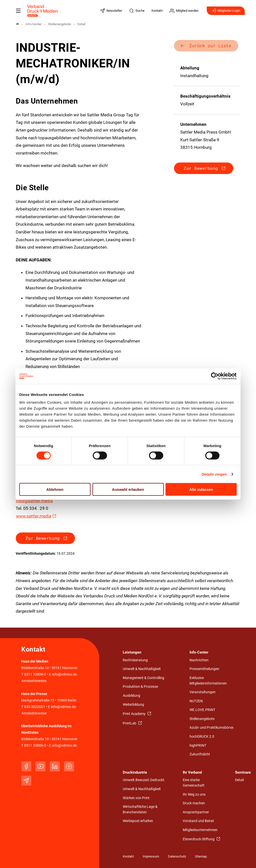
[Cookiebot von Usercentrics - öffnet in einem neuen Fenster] (215, 376)
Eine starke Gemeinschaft (194, 783)
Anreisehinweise (34, 681)
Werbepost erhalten (138, 821)
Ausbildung (131, 696)
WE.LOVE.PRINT (202, 710)
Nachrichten (199, 660)
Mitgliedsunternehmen (200, 830)
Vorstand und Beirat (198, 821)
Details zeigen (214, 474)
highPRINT (198, 746)
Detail (239, 780)
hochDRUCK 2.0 (202, 737)
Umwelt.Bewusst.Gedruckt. (144, 780)
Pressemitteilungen (204, 669)
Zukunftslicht (200, 754)
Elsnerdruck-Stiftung (199, 839)
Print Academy (134, 714)
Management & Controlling (143, 678)
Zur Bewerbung (43, 538)
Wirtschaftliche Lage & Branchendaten (140, 809)
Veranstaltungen (202, 692)
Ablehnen (55, 489)
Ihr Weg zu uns (194, 794)
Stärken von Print (136, 798)
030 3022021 (34, 707)
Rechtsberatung (135, 660)
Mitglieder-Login (226, 11)
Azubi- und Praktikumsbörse (211, 728)
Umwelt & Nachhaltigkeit (142, 669)
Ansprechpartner (196, 812)
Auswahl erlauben (128, 489)
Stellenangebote (202, 719)
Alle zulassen (201, 489)
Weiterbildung (133, 705)
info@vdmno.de (64, 674)
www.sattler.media (34, 516)
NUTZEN (196, 701)
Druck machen (194, 803)
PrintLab (130, 723)
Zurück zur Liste (210, 46)
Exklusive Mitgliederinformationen (208, 681)
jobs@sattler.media (34, 501)
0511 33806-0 (35, 674)
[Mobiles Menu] (18, 11)
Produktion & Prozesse (140, 687)
